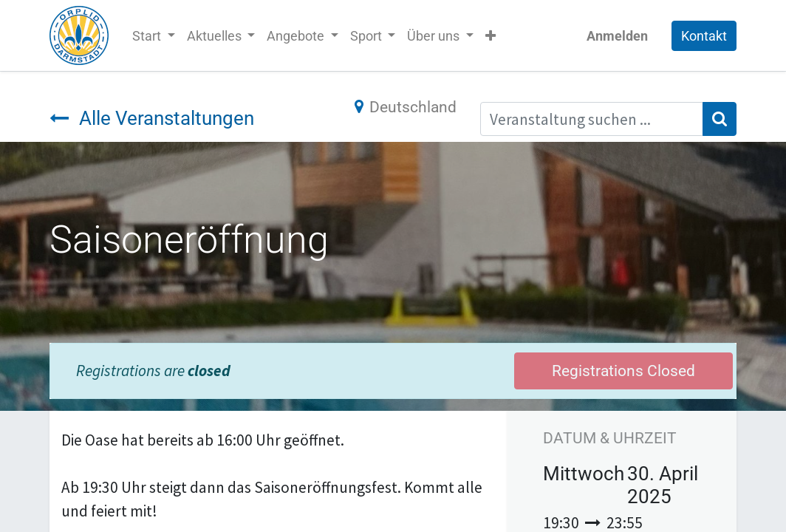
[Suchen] (720, 119)
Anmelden (617, 36)
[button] (491, 36)
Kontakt (704, 36)
